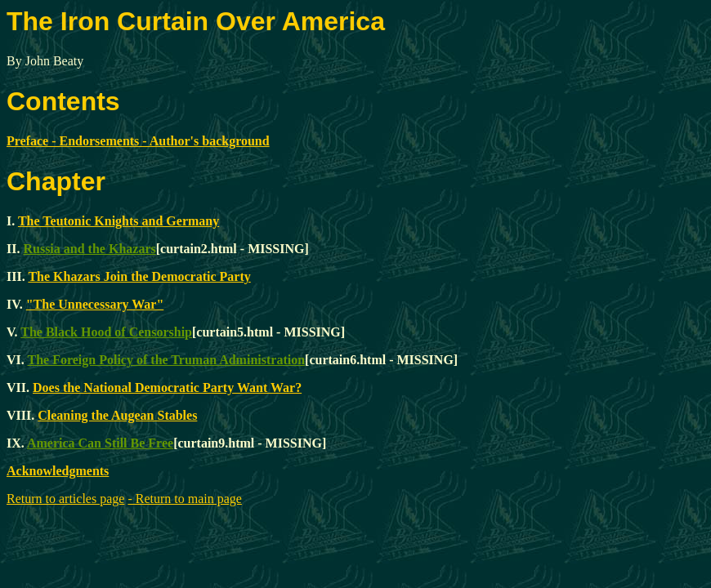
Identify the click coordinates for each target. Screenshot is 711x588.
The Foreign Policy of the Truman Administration (167, 360)
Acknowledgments (58, 471)
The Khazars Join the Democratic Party (139, 276)
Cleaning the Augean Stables (117, 415)
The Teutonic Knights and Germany (118, 221)
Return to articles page (65, 499)
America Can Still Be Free (100, 443)
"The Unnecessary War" (95, 304)
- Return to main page (185, 499)
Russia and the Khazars (89, 249)
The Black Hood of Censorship (106, 332)
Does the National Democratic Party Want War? (167, 388)
